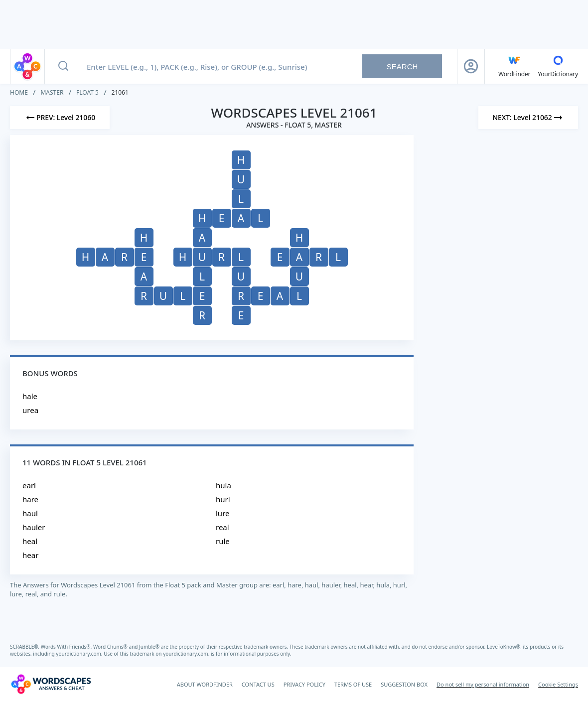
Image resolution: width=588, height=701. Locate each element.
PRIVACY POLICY (304, 684)
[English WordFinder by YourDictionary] (514, 66)
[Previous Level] (60, 118)
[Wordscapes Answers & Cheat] (51, 684)
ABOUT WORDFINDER (205, 684)
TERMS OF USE (353, 684)
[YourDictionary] (558, 66)
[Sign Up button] (471, 66)
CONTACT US (258, 684)
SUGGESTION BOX (404, 684)
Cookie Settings (558, 684)
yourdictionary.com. (80, 654)
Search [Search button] (402, 67)
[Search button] (63, 66)
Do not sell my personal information (483, 684)
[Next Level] (528, 118)
